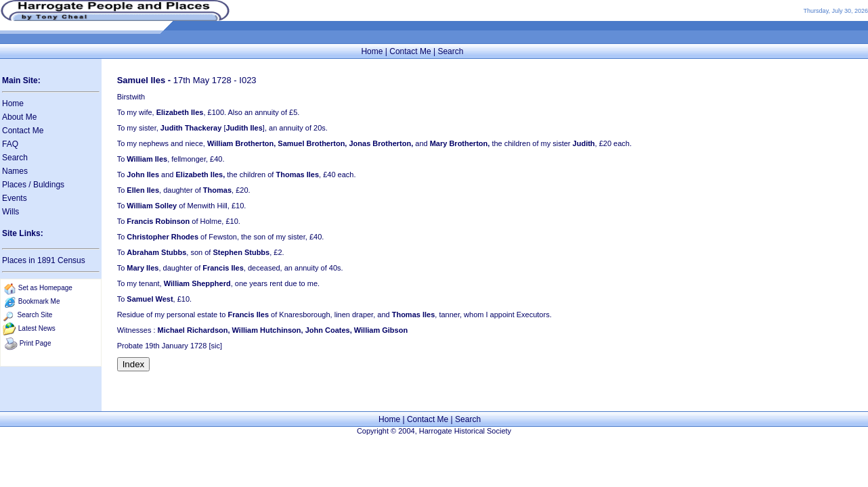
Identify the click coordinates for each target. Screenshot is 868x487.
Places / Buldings (33, 185)
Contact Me (410, 51)
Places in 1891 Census (44, 260)
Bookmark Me (39, 301)
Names (15, 171)
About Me (19, 117)
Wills (10, 212)
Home (372, 51)
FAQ (10, 144)
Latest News (37, 328)
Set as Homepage (45, 288)
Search (450, 51)
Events (15, 198)
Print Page (36, 343)
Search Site (35, 315)
